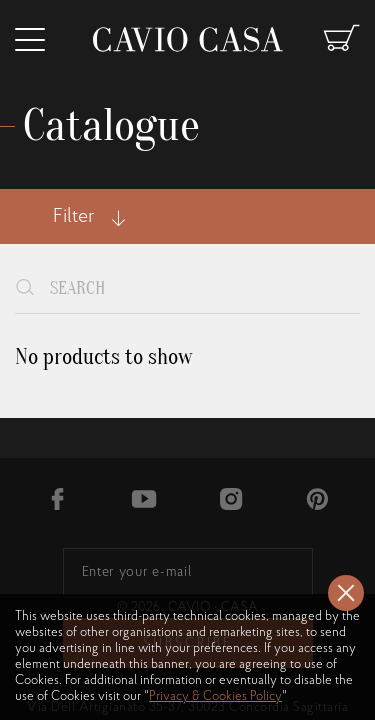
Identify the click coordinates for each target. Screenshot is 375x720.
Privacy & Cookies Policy (215, 696)
